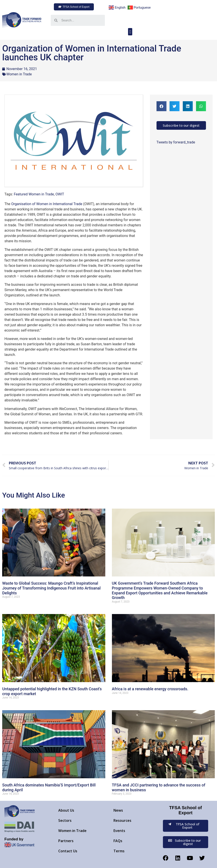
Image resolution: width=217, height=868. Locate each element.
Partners (66, 841)
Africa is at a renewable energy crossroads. (150, 689)
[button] (74, 7)
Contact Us (68, 851)
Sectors (65, 820)
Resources (122, 820)
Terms (119, 851)
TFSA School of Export (185, 810)
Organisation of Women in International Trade (47, 204)
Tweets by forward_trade (176, 142)
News (118, 810)
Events (119, 831)
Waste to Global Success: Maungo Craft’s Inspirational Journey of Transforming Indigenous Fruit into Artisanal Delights (51, 588)
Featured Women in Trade (34, 194)
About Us (66, 810)
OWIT (60, 194)
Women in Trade (19, 74)
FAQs (118, 841)
